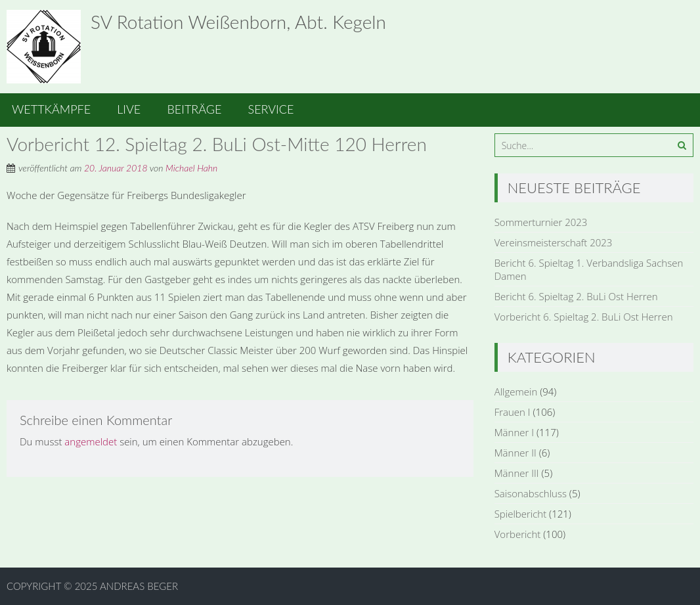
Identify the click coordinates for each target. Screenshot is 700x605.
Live (129, 109)
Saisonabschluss (531, 493)
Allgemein (516, 392)
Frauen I (513, 412)
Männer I (514, 432)
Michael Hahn (191, 168)
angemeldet (91, 441)
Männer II (515, 453)
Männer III (517, 473)
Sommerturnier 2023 (541, 222)
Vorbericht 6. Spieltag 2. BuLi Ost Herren (584, 317)
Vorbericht (518, 534)
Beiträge (194, 109)
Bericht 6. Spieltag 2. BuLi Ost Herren (576, 296)
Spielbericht (521, 514)
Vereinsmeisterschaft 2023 (554, 242)
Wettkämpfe (51, 109)
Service (271, 109)
